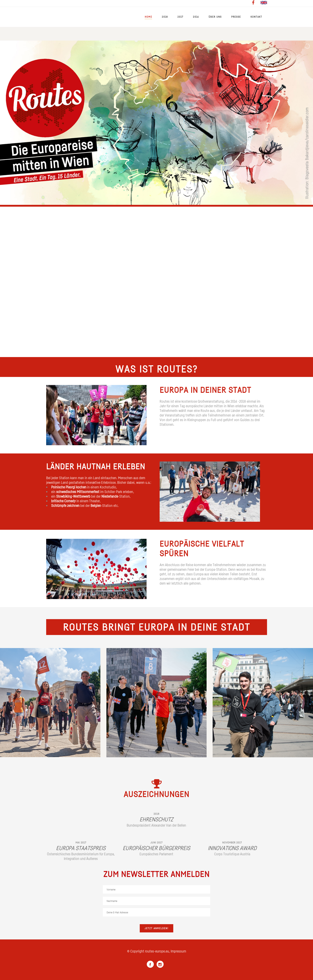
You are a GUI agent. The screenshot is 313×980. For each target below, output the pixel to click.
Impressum (178, 951)
